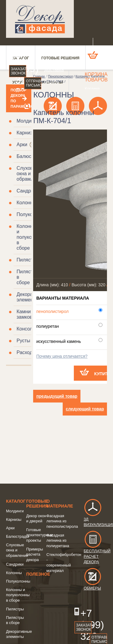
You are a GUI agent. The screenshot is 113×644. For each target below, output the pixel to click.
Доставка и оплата (49, 76)
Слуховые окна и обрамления (30, 174)
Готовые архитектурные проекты (40, 535)
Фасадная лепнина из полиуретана (58, 540)
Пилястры (28, 260)
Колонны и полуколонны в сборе (18, 595)
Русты (23, 341)
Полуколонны (18, 581)
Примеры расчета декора (35, 554)
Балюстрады (31, 156)
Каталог (16, 501)
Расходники (30, 352)
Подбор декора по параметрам (19, 98)
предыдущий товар (57, 396)
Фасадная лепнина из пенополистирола (62, 521)
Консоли (26, 329)
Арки (22, 145)
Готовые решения (37, 504)
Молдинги (28, 121)
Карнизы (26, 133)
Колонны (26, 203)
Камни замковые (27, 314)
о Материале (60, 504)
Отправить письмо (34, 83)
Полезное (38, 574)
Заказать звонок (19, 71)
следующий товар (85, 409)
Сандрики (28, 191)
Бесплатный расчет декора (97, 550)
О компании (49, 57)
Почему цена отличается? (62, 356)
